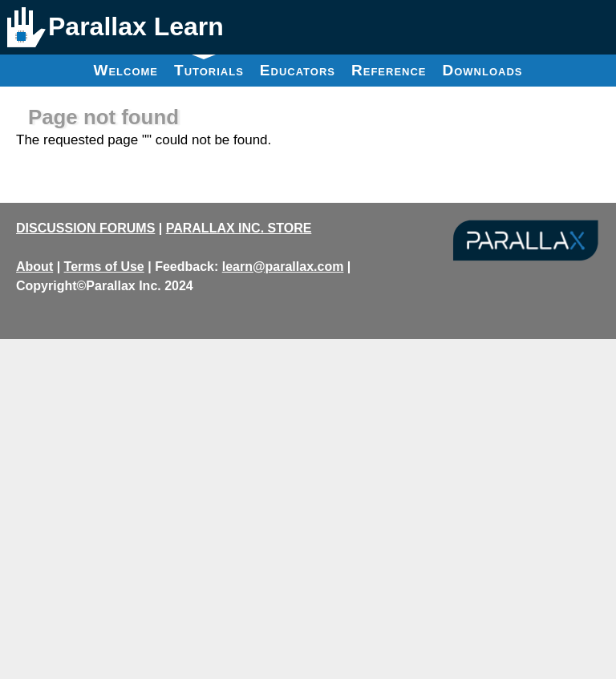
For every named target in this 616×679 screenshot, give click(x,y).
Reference (389, 70)
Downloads (483, 70)
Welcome (126, 70)
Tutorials (209, 67)
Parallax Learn (136, 26)
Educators (298, 70)
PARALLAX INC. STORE (239, 228)
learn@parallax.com (283, 267)
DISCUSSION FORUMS (85, 228)
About (34, 267)
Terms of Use (104, 267)
